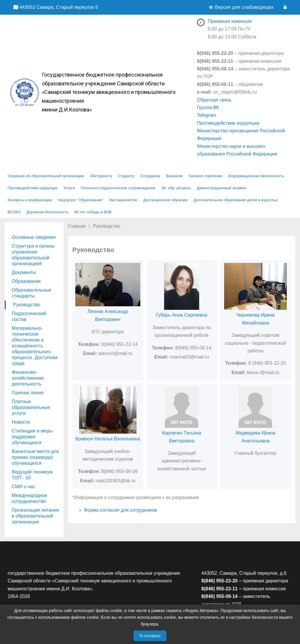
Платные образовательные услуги (31, 407)
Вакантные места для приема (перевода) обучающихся (35, 457)
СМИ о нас (23, 487)
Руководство (27, 305)
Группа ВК (208, 108)
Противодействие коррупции (228, 123)
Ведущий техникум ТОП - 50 (32, 475)
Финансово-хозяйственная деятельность (28, 378)
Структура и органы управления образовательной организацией (33, 255)
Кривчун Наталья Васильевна (108, 439)
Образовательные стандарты (31, 293)
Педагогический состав (29, 316)
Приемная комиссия (230, 21)
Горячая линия (28, 393)
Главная (77, 226)
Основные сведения (34, 237)
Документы (24, 272)
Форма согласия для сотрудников (121, 510)
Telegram (207, 115)
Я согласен (150, 636)
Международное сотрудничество (29, 498)
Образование (26, 281)
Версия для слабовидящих (242, 7)
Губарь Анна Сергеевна (182, 315)
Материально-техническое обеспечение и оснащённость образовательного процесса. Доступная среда (35, 346)
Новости (21, 422)
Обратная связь (214, 100)
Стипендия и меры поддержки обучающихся (32, 437)
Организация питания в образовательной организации (35, 516)
